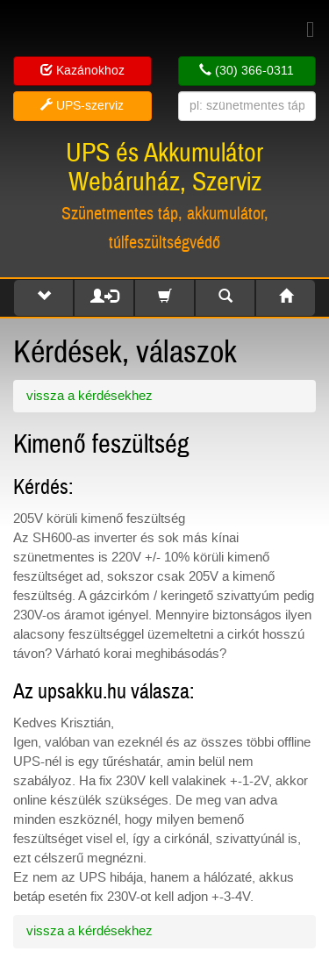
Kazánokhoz (82, 71)
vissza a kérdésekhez (89, 396)
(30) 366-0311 (247, 71)
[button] (43, 298)
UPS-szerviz (82, 106)
